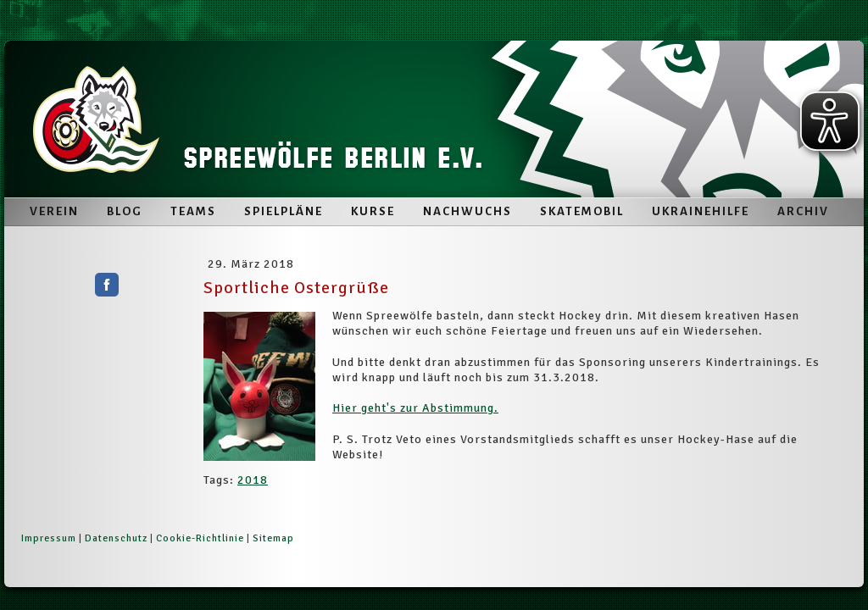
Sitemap (273, 538)
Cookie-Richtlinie (200, 538)
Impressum (49, 538)
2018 (253, 480)
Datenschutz (116, 538)
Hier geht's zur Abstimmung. (415, 408)
